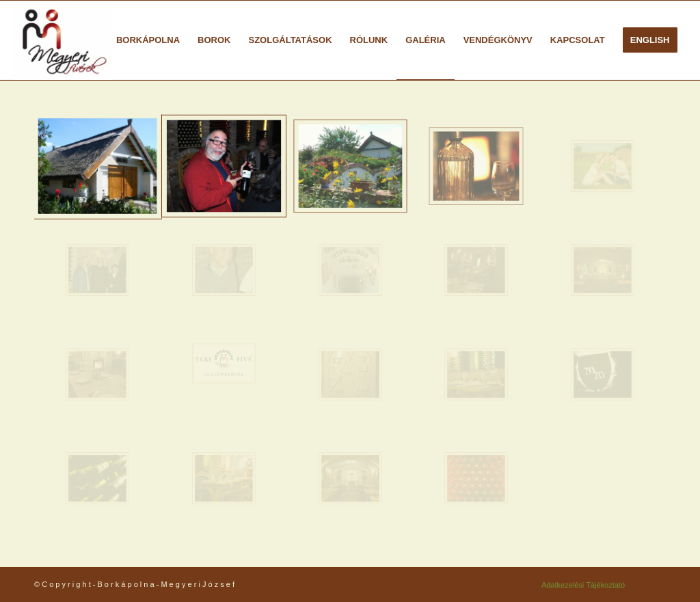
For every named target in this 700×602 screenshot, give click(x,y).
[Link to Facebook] (656, 584)
